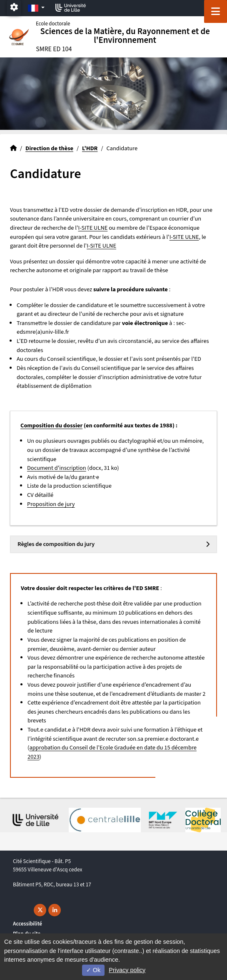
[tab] (113, 544)
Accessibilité (27, 924)
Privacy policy (127, 970)
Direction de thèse (49, 148)
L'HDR (90, 148)
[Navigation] (216, 11)
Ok (93, 970)
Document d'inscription (57, 468)
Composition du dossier (51, 425)
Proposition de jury (51, 504)
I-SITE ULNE (93, 228)
